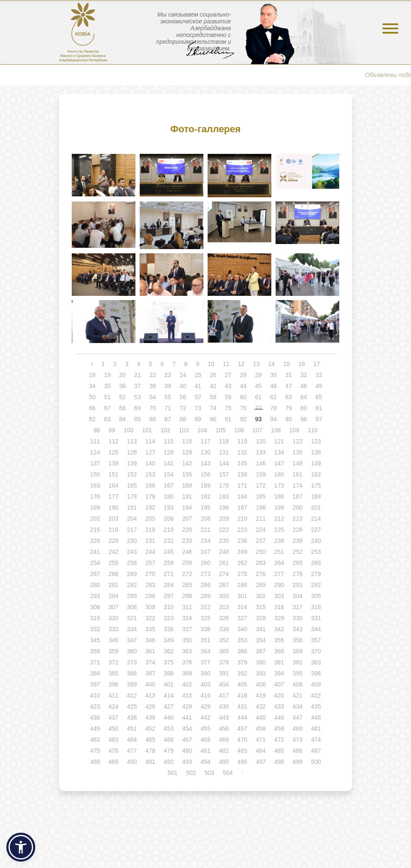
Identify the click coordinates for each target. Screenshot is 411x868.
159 (260, 474)
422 (316, 695)
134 (279, 452)
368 (279, 651)
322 (150, 618)
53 (138, 397)
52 (123, 397)
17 (317, 364)
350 (187, 640)
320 (114, 618)
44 (243, 386)
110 (313, 430)
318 (316, 607)
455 (205, 729)
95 (289, 419)
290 (279, 585)
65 (319, 397)
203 (114, 519)
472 (279, 740)
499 (297, 762)
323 (169, 618)
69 (138, 408)
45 (259, 386)
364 (205, 651)
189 (95, 508)
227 (316, 530)
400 (150, 684)
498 (279, 762)
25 (198, 375)
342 (279, 629)
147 (279, 463)
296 (150, 596)
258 (169, 563)
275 (242, 574)
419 (260, 695)
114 (150, 441)
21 (138, 375)
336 (169, 629)
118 (224, 441)
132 (242, 452)
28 (243, 375)
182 (205, 496)
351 (205, 640)
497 (260, 762)
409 (316, 684)
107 (258, 430)
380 (260, 662)
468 (205, 740)
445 (260, 718)
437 (114, 718)
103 (184, 430)
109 (294, 430)
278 (297, 574)
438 (132, 718)
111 (95, 441)
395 (297, 673)
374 (150, 662)
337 (187, 629)
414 (169, 695)
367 (260, 651)
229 (114, 541)
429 (205, 706)
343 (297, 629)
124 (95, 452)
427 (169, 706)
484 (260, 751)
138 (114, 463)
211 (260, 519)
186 (279, 496)
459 (279, 729)
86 (153, 419)
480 (187, 751)
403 (205, 684)
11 (226, 364)
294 (114, 596)
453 (169, 729)
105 (221, 430)
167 (169, 485)
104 (202, 430)
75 (228, 408)
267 (95, 574)
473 (297, 740)
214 (316, 519)
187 (297, 496)
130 (205, 452)
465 (150, 740)
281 (114, 585)
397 (95, 684)
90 (213, 419)
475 (95, 751)
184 (242, 496)
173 (279, 485)
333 (114, 629)
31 (289, 375)
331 (316, 618)
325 (205, 618)
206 (169, 519)
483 (242, 751)
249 (242, 552)
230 (132, 541)
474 (316, 740)
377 (205, 662)
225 (279, 530)
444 (242, 718)
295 (132, 596)
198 (260, 508)
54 (153, 397)
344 (316, 629)
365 (224, 651)
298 (187, 596)
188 (316, 496)
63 (289, 397)
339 (224, 629)
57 (198, 397)
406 (260, 684)
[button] (21, 847)
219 (169, 530)
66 (92, 408)
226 (297, 530)
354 (260, 640)
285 (187, 585)
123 (316, 441)
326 (224, 618)
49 (319, 386)
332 (95, 629)
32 (304, 375)
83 (107, 419)
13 (256, 364)
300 (224, 596)
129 (187, 452)
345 (95, 640)
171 (242, 485)
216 (114, 530)
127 (150, 452)
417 (224, 695)
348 (150, 640)
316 (279, 607)
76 (243, 408)
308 (132, 607)
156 (205, 474)
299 (205, 596)
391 (224, 673)
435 (316, 706)
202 (95, 519)
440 (169, 718)
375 (169, 662)
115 (169, 441)
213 (297, 519)
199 (279, 508)
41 (198, 386)
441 (187, 718)
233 (187, 541)
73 (198, 408)
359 (114, 651)
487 (316, 751)
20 (123, 375)
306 (95, 607)
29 (259, 375)
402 (187, 684)
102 (165, 430)
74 (213, 408)
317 (297, 607)
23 (168, 375)
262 (242, 563)
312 (205, 607)
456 (224, 729)
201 (316, 508)
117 (205, 441)
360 (132, 651)
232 (169, 541)
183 (224, 496)
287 (224, 585)
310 (169, 607)
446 (279, 718)
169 (205, 485)
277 (279, 574)
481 (205, 751)
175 (316, 485)
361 (150, 651)
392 (242, 673)
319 (95, 618)
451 (132, 729)
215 (95, 530)
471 (260, 740)
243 (132, 552)
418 (242, 695)
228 (95, 541)
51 (107, 397)
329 (279, 618)
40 (183, 386)
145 (242, 463)
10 (211, 364)
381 (279, 662)
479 (169, 751)
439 (150, 718)
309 (150, 607)
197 (242, 508)
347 (132, 640)
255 (114, 563)
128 (169, 452)
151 (114, 474)
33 (319, 375)
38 (153, 386)
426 (150, 706)
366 (242, 651)
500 (316, 762)
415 (187, 695)
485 (279, 751)
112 (114, 441)
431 (242, 706)
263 (260, 563)
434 (297, 706)
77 (259, 408)
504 (228, 773)
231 (150, 541)
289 (260, 585)
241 (95, 552)
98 (97, 430)
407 (279, 684)
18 (92, 375)
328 (260, 618)
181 (187, 496)
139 (132, 463)
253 (316, 552)
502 (191, 773)
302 (260, 596)
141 (169, 463)
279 (316, 574)
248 (224, 552)
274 (224, 574)
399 (132, 684)
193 (169, 508)
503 (210, 773)
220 (187, 530)
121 (279, 441)
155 (187, 474)
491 (150, 762)
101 (147, 430)
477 (132, 751)
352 (224, 640)
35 (107, 386)
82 (92, 419)
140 (150, 463)
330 (297, 618)
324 (187, 618)
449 (95, 729)
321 (132, 618)
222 (224, 530)
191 (132, 508)
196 (224, 508)
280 (95, 585)
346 (114, 640)
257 (150, 563)
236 (242, 541)
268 (114, 574)
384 (95, 673)
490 (132, 762)
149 (316, 463)
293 (95, 596)
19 (107, 375)
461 (316, 729)
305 (316, 596)
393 (260, 673)
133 (260, 452)
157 (224, 474)
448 (316, 718)
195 (205, 508)
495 (224, 762)
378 (224, 662)
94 (273, 419)
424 (114, 706)
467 (187, 740)
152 (132, 474)
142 (187, 463)
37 (138, 386)
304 (297, 596)
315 (260, 607)
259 (187, 563)
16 (302, 364)
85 (138, 419)
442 (205, 718)
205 (150, 519)
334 (132, 629)
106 (239, 430)
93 (259, 419)
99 (112, 430)
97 (319, 419)
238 (279, 541)
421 (297, 695)
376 (187, 662)
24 (183, 375)
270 (150, 574)
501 (173, 773)
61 (259, 397)
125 (114, 452)
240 (316, 541)
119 (242, 441)
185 (260, 496)
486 (297, 751)
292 (316, 585)
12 (241, 364)
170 (224, 485)
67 (107, 408)
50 (92, 397)
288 (242, 585)
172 (260, 485)
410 (95, 695)
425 (132, 706)
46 (273, 386)
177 (114, 496)
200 (297, 508)
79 (289, 408)
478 (150, 751)
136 (316, 452)
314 (242, 607)
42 (213, 386)
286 (205, 585)
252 (297, 552)
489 (114, 762)
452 (150, 729)
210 (242, 519)
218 (150, 530)
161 (297, 474)
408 (297, 684)
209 (224, 519)
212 (279, 519)
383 (316, 662)
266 (316, 563)
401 (169, 684)
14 (272, 364)
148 (297, 463)
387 (150, 673)
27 (228, 375)
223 (242, 530)
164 (114, 485)
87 (168, 419)
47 (289, 386)
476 (114, 751)
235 (224, 541)
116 (187, 441)
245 (169, 552)
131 (224, 452)
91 (228, 419)
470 (242, 740)
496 (242, 762)
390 (205, 673)
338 (205, 629)
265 (297, 563)
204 (132, 519)
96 (304, 419)
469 (224, 740)
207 (187, 519)
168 (187, 485)
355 (279, 640)
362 (169, 651)
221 (205, 530)
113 (132, 441)
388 (169, 673)
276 (260, 574)
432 (260, 706)
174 (297, 485)
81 (319, 408)
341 (260, 629)
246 (187, 552)
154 (169, 474)
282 (132, 585)
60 (243, 397)
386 (132, 673)
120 (260, 441)
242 (114, 552)
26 (213, 375)
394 (279, 673)
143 (205, 463)
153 (150, 474)
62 (273, 397)
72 (183, 408)
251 (279, 552)
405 (242, 684)
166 (150, 485)
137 (95, 463)
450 (114, 729)
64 (304, 397)
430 (224, 706)
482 (224, 751)
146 (260, 463)
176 (95, 496)
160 (279, 474)
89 (198, 419)
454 (187, 729)
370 (316, 651)
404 (224, 684)
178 (132, 496)
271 (169, 574)
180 (169, 496)
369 (297, 651)
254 (95, 563)
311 (187, 607)
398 (114, 684)
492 (169, 762)
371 (95, 662)
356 (297, 640)
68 (123, 408)
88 (183, 419)
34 (92, 386)
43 (228, 386)
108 (276, 430)
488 (95, 762)
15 (287, 364)
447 (297, 718)
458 (260, 729)
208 (205, 519)
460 (297, 729)
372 (114, 662)
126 (132, 452)
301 (242, 596)
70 (153, 408)
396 (316, 673)
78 (273, 408)
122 (297, 441)
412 (132, 695)
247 (205, 552)
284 (169, 585)
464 (132, 740)
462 (95, 740)
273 (205, 574)
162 (316, 474)
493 (187, 762)
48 (304, 386)
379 (242, 662)
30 (273, 375)
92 (243, 419)
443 (224, 718)
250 (260, 552)
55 (168, 397)
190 (114, 508)
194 (187, 508)
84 (123, 419)
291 (297, 585)
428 (187, 706)
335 (150, 629)
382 (297, 662)
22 (153, 375)
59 (228, 397)
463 (114, 740)
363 (187, 651)
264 (279, 563)
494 (205, 762)
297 (169, 596)
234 (205, 541)
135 (297, 452)
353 (242, 640)
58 (213, 397)
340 (242, 629)
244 (150, 552)
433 (279, 706)
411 (114, 695)
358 (95, 651)
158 (242, 474)
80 (304, 408)
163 (95, 485)
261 (224, 563)
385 (114, 673)
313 (224, 607)
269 (132, 574)
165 (132, 485)
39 (168, 386)
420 (279, 695)
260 (205, 563)
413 (150, 695)
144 (224, 463)
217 (132, 530)
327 (242, 618)
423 (95, 706)
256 (132, 563)
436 (95, 718)
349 (169, 640)
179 (150, 496)
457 (242, 729)
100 (128, 430)
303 (279, 596)
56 (183, 397)
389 (187, 673)
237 (260, 541)
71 (168, 408)
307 (114, 607)
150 (95, 474)
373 (132, 662)
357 (316, 640)
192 (150, 508)
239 (297, 541)
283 (150, 585)
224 (260, 530)
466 (169, 740)
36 (123, 386)
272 (187, 574)
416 (205, 695)
